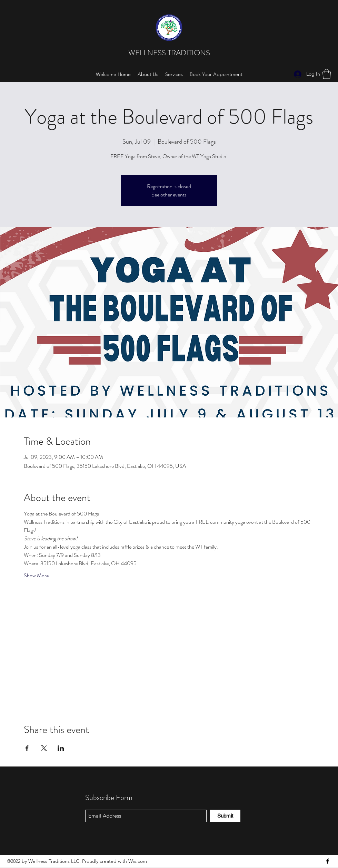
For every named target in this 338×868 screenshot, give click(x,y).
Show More (36, 576)
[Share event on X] (44, 748)
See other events (169, 195)
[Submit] (225, 816)
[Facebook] (328, 861)
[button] (327, 74)
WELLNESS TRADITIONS (170, 53)
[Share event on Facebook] (27, 748)
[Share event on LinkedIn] (61, 748)
